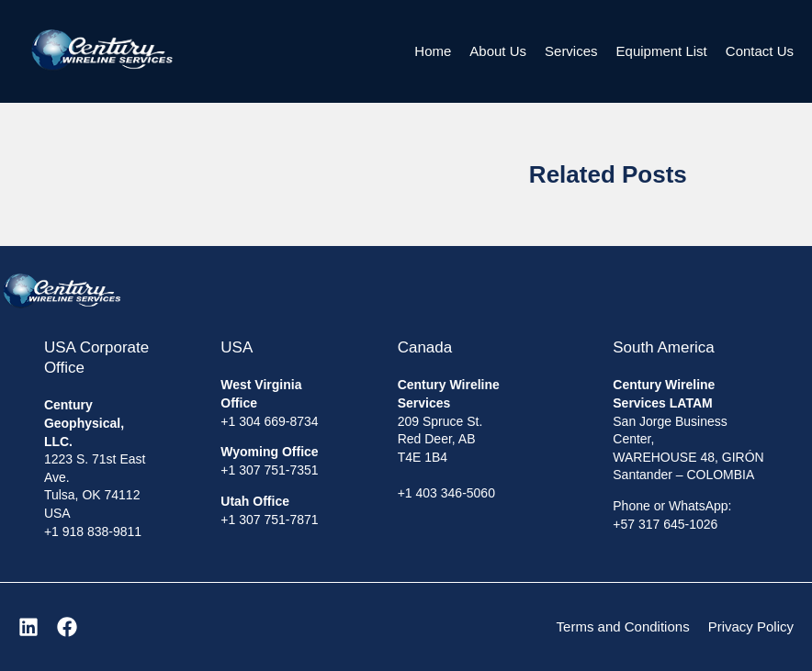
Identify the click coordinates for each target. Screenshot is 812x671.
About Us (498, 51)
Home (433, 51)
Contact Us (760, 51)
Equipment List (662, 51)
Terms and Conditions (623, 626)
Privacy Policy (751, 626)
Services (571, 51)
